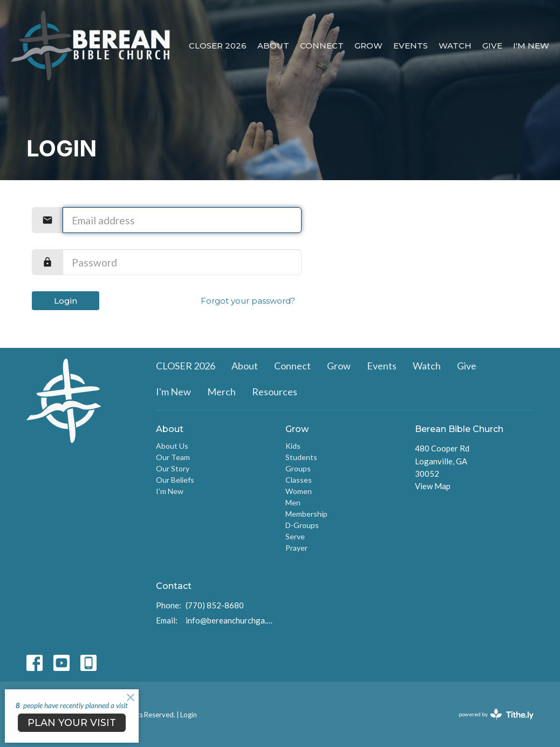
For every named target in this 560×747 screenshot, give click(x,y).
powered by (496, 714)
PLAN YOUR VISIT (72, 723)
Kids (293, 446)
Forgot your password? (248, 301)
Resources (275, 392)
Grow (368, 46)
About (273, 46)
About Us (172, 446)
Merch (221, 392)
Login (66, 301)
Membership (306, 514)
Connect (322, 46)
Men (293, 502)
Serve (295, 536)
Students (301, 457)
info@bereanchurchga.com (230, 620)
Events (411, 46)
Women (299, 491)
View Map (433, 486)
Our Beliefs (175, 480)
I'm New (531, 46)
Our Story (173, 468)
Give (492, 46)
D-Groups (302, 525)
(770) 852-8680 (215, 605)
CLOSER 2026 (218, 46)
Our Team (173, 457)
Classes (299, 480)
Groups (298, 468)
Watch (455, 46)
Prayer (296, 548)
